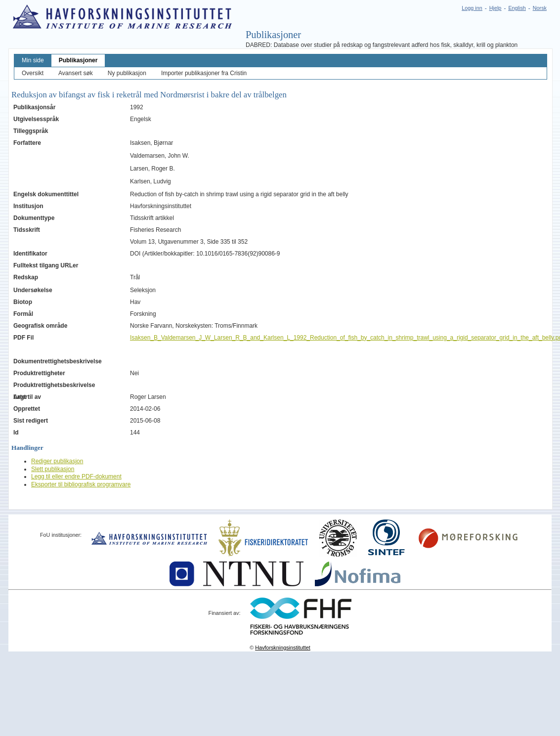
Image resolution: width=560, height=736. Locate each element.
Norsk (540, 8)
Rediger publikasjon (57, 461)
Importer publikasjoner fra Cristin (204, 73)
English (517, 8)
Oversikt (33, 73)
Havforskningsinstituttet (283, 648)
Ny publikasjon (127, 73)
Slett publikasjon (53, 469)
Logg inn (472, 8)
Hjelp (495, 8)
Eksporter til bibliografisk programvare (81, 484)
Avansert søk (76, 73)
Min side (33, 60)
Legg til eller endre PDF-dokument (76, 476)
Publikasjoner (78, 60)
